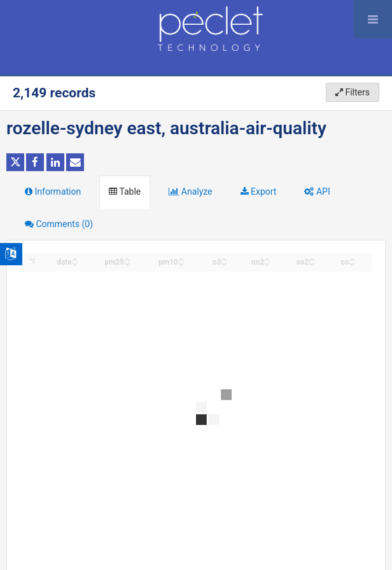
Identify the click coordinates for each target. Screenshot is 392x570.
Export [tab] (259, 191)
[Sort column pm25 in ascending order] (127, 259)
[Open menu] (373, 19)
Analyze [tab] (190, 191)
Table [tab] (125, 191)
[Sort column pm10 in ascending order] (181, 259)
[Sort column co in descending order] (352, 263)
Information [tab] (53, 191)
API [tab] (317, 191)
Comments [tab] (59, 224)
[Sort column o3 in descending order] (224, 263)
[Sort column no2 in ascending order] (267, 259)
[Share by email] (75, 162)
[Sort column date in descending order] (75, 263)
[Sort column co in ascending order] (352, 259)
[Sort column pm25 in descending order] (127, 263)
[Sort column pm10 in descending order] (181, 263)
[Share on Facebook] (35, 162)
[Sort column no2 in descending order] (267, 263)
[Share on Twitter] (15, 162)
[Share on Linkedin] (55, 162)
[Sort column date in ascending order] (75, 259)
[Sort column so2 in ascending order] (312, 259)
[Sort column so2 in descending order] (312, 263)
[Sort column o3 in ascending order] (224, 259)
